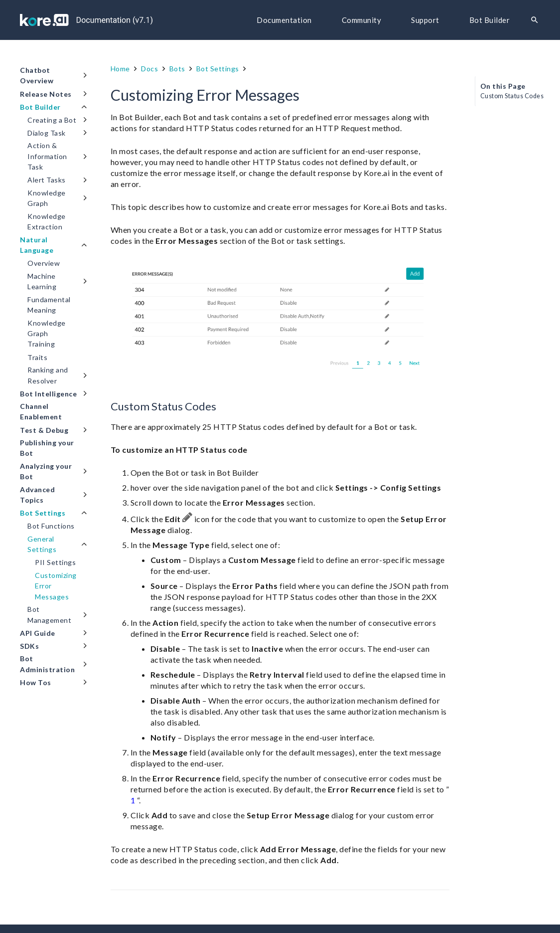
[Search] (535, 20)
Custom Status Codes (512, 96)
